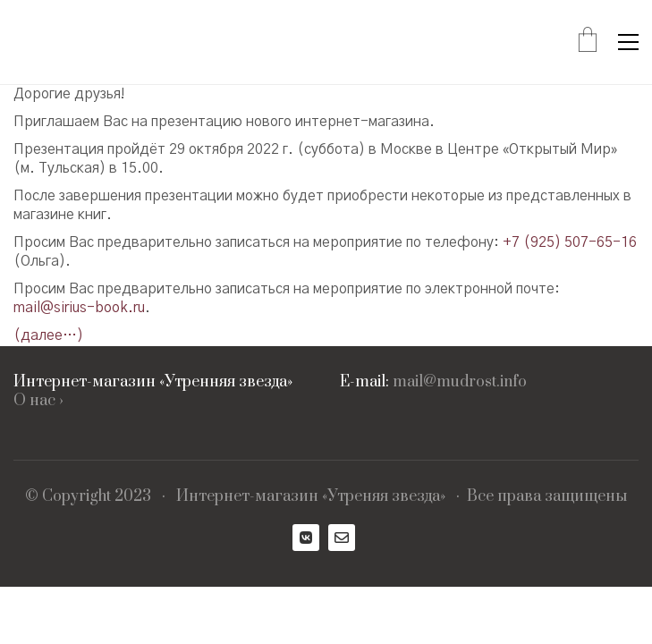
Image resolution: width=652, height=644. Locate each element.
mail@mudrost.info (460, 382)
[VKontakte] (306, 538)
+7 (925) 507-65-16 (570, 242)
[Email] (342, 538)
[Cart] (588, 42)
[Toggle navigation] (628, 42)
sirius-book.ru (99, 308)
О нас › (38, 401)
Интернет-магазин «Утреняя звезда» (311, 497)
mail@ (34, 308)
